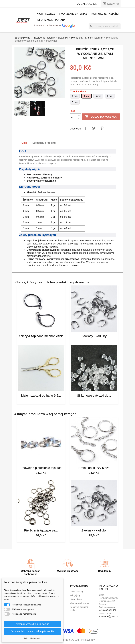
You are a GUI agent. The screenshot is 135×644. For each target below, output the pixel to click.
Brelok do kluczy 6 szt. (94, 468)
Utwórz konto (76, 599)
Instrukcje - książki (105, 14)
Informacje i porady (51, 20)
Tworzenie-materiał (73, 14)
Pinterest (102, 128)
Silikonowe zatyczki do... (94, 396)
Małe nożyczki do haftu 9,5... (41, 396)
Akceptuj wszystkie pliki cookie (33, 624)
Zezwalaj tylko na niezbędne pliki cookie (32, 631)
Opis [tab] (24, 143)
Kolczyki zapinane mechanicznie (41, 336)
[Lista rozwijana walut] (63, 4)
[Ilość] (73, 117)
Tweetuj (94, 128)
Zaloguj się (75, 595)
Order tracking (77, 592)
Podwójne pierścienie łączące (41, 468)
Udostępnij (86, 128)
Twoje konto (79, 586)
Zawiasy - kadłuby (94, 336)
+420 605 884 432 (108, 610)
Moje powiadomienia (80, 603)
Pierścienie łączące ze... (41, 530)
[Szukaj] (105, 26)
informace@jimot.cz (108, 616)
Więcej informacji (32, 638)
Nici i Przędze (46, 14)
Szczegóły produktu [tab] (44, 143)
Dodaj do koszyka (101, 117)
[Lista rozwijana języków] (41, 4)
